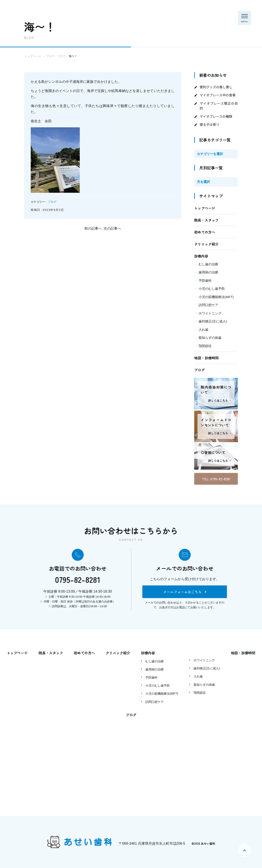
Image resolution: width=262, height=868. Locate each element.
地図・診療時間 (206, 358)
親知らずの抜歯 (210, 338)
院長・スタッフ (206, 220)
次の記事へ (112, 228)
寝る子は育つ (209, 124)
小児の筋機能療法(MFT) (216, 297)
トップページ (205, 208)
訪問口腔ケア (208, 305)
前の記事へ (93, 228)
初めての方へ (205, 232)
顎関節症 (205, 346)
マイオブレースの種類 (216, 116)
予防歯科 (205, 281)
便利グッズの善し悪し (216, 87)
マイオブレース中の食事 (218, 95)
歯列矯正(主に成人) (213, 321)
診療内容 (201, 256)
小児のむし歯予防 (212, 289)
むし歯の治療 (208, 264)
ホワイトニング (210, 313)
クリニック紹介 (206, 244)
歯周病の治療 (208, 272)
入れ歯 (203, 330)
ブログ (52, 202)
